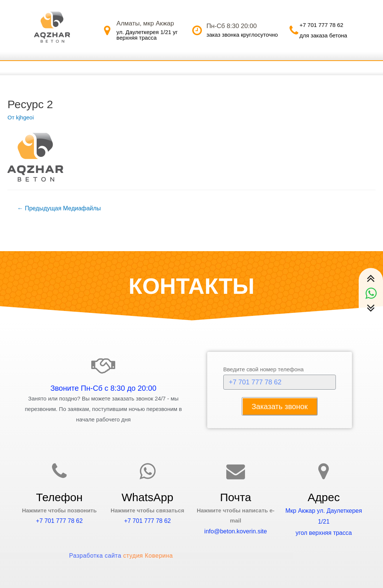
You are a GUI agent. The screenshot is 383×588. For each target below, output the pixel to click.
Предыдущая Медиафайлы (59, 208)
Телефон (59, 497)
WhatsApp (147, 497)
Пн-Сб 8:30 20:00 (232, 26)
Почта (235, 497)
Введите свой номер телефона (263, 369)
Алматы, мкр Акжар (145, 23)
